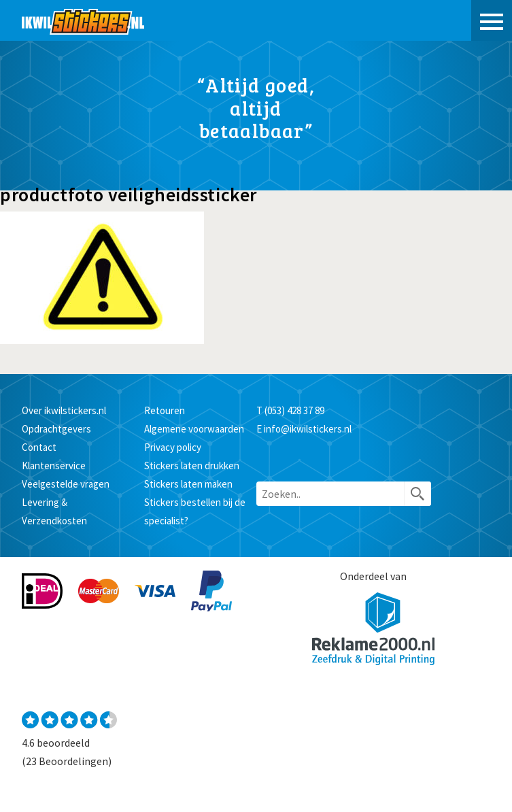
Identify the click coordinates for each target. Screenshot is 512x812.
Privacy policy (173, 447)
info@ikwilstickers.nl (308, 429)
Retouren (165, 410)
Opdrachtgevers (56, 429)
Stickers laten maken (188, 484)
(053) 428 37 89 (294, 410)
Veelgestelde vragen (66, 484)
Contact (39, 447)
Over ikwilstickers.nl (64, 410)
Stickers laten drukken (192, 466)
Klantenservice (54, 466)
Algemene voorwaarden (194, 429)
